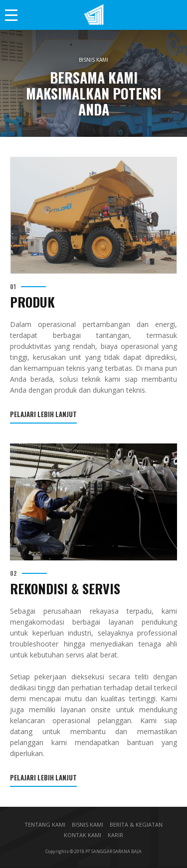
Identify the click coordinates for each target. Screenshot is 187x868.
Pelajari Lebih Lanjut (43, 415)
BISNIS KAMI (88, 824)
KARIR (115, 835)
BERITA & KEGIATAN (136, 824)
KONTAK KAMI (83, 835)
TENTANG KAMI (45, 824)
